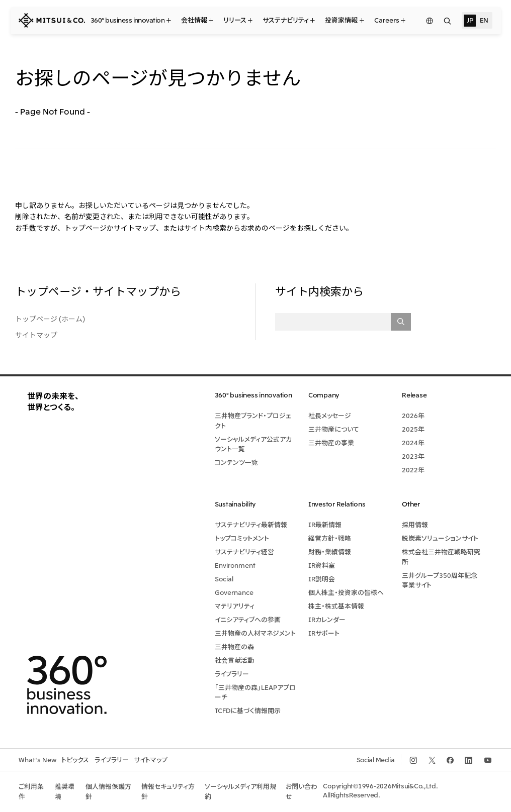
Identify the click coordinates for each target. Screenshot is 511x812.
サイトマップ (36, 335)
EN (484, 20)
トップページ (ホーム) (50, 319)
